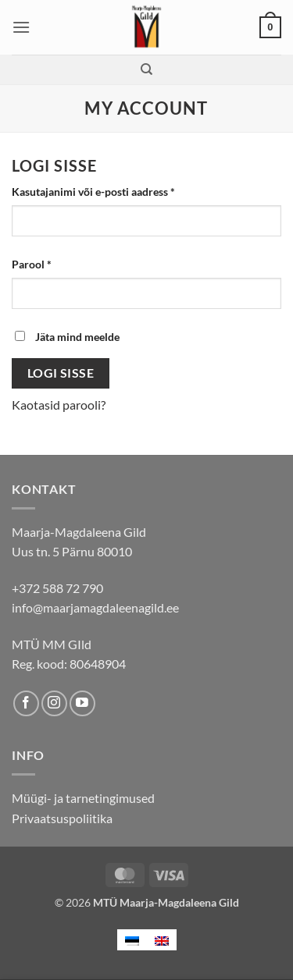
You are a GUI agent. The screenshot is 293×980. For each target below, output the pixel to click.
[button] (21, 27)
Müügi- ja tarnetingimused (83, 798)
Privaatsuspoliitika (62, 818)
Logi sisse (61, 373)
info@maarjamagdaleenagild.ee (95, 607)
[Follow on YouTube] (82, 703)
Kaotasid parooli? (59, 405)
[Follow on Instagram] (54, 703)
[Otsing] (146, 69)
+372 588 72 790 (57, 588)
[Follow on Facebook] (26, 703)
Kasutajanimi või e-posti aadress (112, 190)
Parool (50, 263)
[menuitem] (132, 940)
